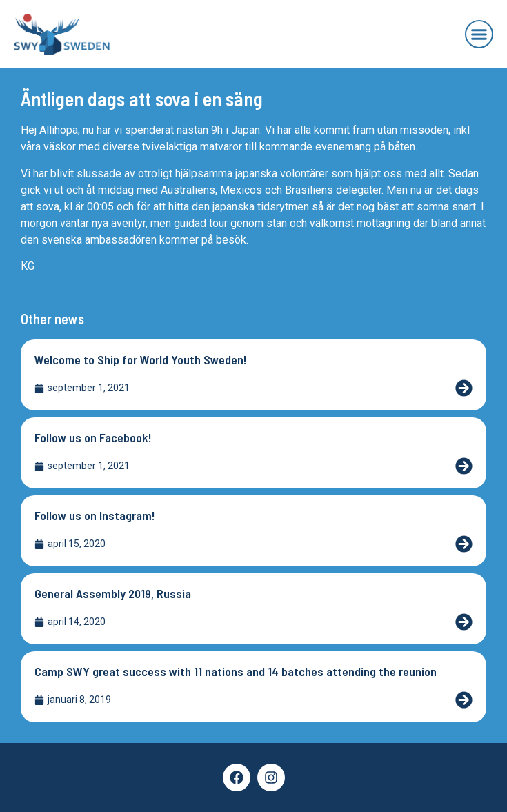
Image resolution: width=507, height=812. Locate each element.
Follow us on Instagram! (95, 515)
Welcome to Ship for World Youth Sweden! (141, 359)
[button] (479, 34)
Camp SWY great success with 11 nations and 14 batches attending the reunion (236, 671)
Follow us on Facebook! (93, 437)
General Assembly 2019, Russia (113, 593)
